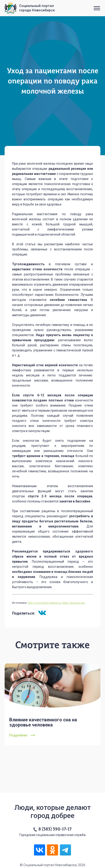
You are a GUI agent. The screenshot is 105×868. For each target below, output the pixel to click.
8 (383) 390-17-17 (55, 829)
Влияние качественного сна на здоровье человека (43, 722)
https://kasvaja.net (73, 603)
